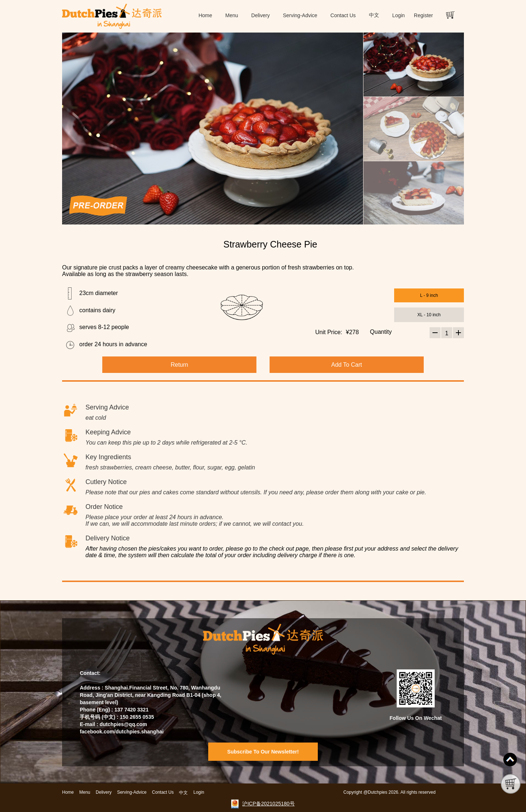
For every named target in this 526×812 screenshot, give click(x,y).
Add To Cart (347, 365)
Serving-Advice (300, 15)
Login (399, 15)
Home (205, 15)
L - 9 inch (429, 295)
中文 (374, 15)
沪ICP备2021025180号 (268, 804)
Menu (232, 15)
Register (423, 15)
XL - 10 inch (429, 315)
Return (179, 365)
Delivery (261, 15)
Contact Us (343, 15)
